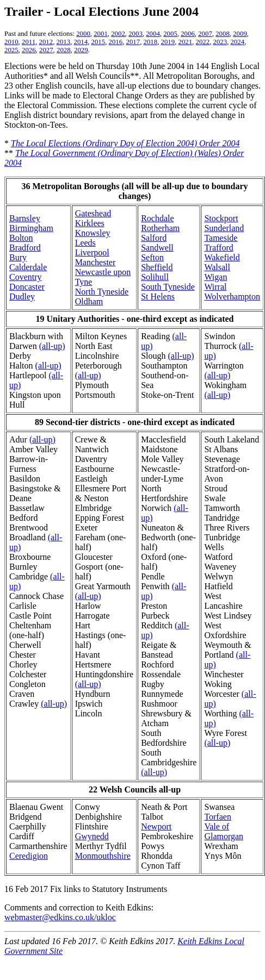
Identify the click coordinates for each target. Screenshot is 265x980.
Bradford (25, 248)
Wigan (215, 277)
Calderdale (28, 267)
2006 (188, 34)
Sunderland (224, 228)
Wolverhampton (232, 297)
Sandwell (157, 248)
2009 (240, 34)
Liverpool (92, 252)
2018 (151, 42)
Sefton (152, 257)
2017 (133, 42)
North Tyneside (102, 292)
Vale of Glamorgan (224, 831)
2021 (186, 42)
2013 (64, 42)
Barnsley (25, 218)
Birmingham (31, 228)
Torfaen (218, 817)
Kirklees (90, 223)
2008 (223, 34)
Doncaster (27, 287)
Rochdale (157, 218)
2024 (238, 42)
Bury (18, 257)
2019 (168, 42)
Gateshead (93, 213)
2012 (46, 42)
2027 (46, 50)
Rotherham (160, 228)
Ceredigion (29, 856)
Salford (154, 238)
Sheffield (157, 267)
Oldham (89, 301)
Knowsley (93, 233)
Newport (156, 826)
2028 (64, 50)
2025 (11, 50)
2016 (116, 42)
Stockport (221, 218)
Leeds (85, 243)
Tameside (221, 238)
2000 (83, 34)
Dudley (22, 297)
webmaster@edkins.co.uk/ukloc (60, 917)
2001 (101, 34)
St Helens (158, 297)
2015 (98, 42)
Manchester (95, 262)
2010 (11, 42)
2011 (29, 42)
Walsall (217, 267)
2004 (153, 34)
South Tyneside (168, 287)
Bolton (21, 238)
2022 (203, 42)
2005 (170, 34)
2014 (81, 42)
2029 (81, 50)
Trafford (218, 248)
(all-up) (52, 346)
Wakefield (222, 257)
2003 (135, 34)
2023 (220, 42)
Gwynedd (92, 836)
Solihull (155, 277)
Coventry (26, 277)
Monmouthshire (103, 856)
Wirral (215, 287)
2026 (29, 50)
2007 (205, 34)
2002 (118, 34)
